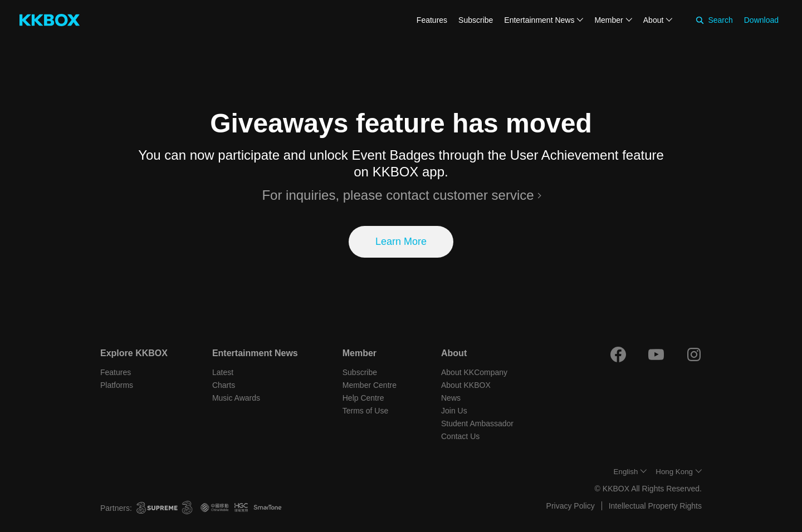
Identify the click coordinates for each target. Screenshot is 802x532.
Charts (224, 385)
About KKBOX (466, 385)
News (451, 398)
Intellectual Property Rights (655, 506)
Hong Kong (674, 472)
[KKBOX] (50, 20)
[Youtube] (656, 354)
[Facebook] (618, 354)
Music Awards (236, 398)
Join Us (454, 411)
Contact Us (460, 436)
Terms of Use (365, 411)
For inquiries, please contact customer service (398, 195)
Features (432, 20)
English (626, 472)
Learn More (401, 242)
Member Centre (370, 385)
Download (761, 20)
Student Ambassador (477, 423)
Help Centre (363, 398)
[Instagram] (694, 354)
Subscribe (476, 20)
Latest (223, 372)
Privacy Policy (571, 506)
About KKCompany (474, 372)
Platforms (117, 385)
